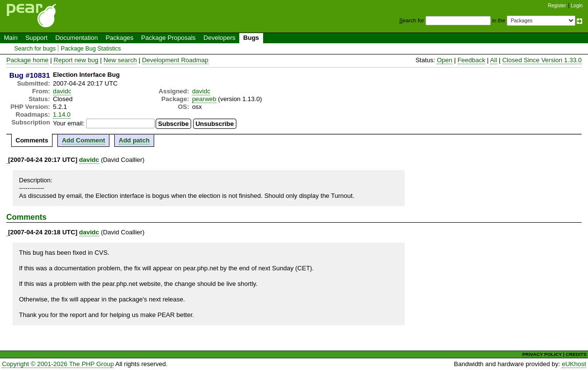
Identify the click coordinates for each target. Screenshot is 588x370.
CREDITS (576, 354)
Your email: (69, 123)
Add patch (134, 140)
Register (557, 6)
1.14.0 (62, 115)
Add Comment (83, 140)
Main (11, 38)
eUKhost (574, 364)
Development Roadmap (175, 60)
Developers (219, 38)
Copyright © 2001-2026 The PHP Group (58, 364)
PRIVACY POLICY (542, 354)
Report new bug (76, 60)
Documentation (77, 38)
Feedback (472, 60)
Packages (119, 38)
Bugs (251, 38)
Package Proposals (168, 38)
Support (36, 38)
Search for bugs (35, 49)
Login (577, 6)
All (494, 60)
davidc (62, 91)
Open (445, 60)
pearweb (204, 99)
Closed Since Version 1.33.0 (542, 60)
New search (120, 60)
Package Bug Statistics (91, 49)
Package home (27, 60)
